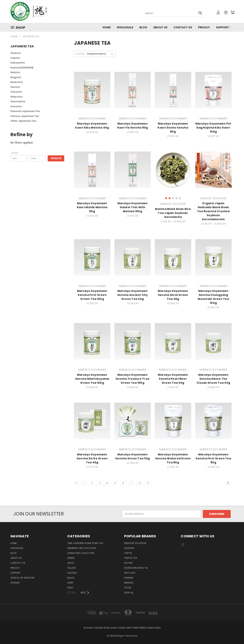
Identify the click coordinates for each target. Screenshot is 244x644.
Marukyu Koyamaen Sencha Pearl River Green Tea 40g (173, 379)
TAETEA (128, 553)
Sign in (15, 578)
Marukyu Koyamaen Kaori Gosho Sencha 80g (173, 128)
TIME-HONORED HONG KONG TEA (85, 543)
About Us (160, 27)
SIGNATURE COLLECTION (81, 553)
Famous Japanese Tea (25, 116)
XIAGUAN (129, 548)
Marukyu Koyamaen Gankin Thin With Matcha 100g (133, 207)
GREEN (71, 558)
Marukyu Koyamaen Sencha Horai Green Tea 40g (173, 295)
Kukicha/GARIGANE (22, 68)
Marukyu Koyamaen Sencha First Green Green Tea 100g (92, 295)
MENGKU (129, 583)
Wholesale (125, 27)
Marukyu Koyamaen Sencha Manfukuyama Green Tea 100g (92, 379)
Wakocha (16, 97)
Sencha (15, 87)
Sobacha (16, 92)
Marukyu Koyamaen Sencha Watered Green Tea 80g (173, 458)
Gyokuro (16, 53)
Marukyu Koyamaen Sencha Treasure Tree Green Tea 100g (132, 379)
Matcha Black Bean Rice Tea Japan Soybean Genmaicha (173, 213)
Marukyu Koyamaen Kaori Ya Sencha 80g (133, 126)
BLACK (71, 578)
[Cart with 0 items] (233, 12)
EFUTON (128, 563)
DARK (70, 583)
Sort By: (81, 54)
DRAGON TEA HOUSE (135, 543)
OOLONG (72, 573)
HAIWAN (129, 578)
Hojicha (15, 58)
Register (29, 578)
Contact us (183, 27)
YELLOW (71, 568)
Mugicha (16, 77)
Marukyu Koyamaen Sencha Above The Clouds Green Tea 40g (213, 379)
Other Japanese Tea (23, 121)
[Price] (15, 153)
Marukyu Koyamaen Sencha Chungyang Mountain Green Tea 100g (213, 297)
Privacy (204, 27)
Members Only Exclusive (82, 548)
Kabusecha (18, 63)
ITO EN (128, 588)
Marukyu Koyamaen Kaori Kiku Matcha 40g (92, 126)
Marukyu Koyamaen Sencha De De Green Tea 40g (92, 458)
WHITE (71, 563)
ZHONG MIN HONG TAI (136, 568)
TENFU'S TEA (131, 558)
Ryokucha (17, 82)
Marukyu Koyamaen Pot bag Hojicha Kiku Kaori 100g (213, 128)
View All (129, 593)
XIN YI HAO (130, 573)
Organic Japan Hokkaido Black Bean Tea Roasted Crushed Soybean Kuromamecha (213, 211)
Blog (143, 27)
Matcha (15, 72)
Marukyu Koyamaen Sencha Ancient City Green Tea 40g (132, 295)
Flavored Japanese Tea (25, 111)
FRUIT (70, 588)
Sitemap (15, 583)
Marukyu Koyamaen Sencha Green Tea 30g (132, 456)
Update (56, 158)
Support (223, 27)
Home (107, 27)
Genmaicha (18, 101)
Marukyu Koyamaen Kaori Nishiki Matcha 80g (92, 207)
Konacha (16, 106)
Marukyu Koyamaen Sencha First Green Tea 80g (213, 458)
